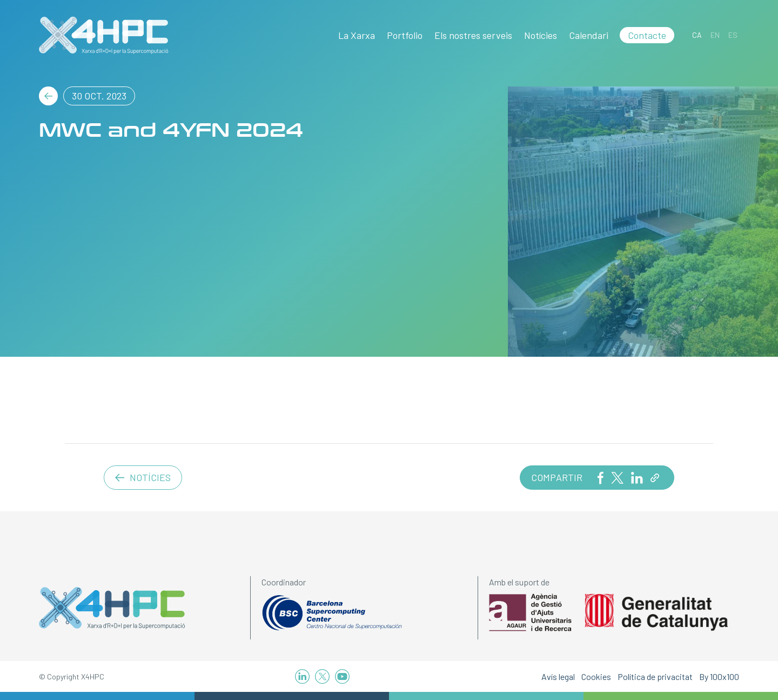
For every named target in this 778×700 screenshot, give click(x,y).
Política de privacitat (655, 676)
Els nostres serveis (473, 35)
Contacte (647, 35)
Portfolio (405, 35)
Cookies (596, 676)
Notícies (541, 35)
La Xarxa (357, 35)
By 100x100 (719, 676)
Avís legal (558, 676)
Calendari (589, 35)
